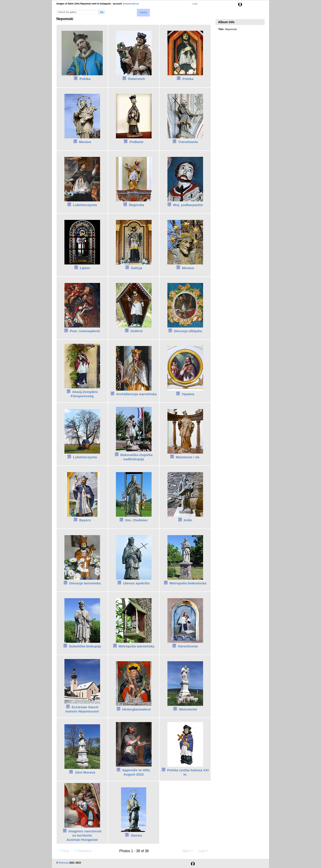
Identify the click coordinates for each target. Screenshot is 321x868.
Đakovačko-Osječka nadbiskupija (136, 457)
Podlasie (137, 142)
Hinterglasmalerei (136, 709)
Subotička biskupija (85, 646)
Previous (82, 851)
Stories (136, 835)
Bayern (85, 520)
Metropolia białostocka (188, 583)
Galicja (136, 268)
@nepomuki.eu (131, 4)
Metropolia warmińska (136, 646)
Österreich (136, 79)
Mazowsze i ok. (188, 457)
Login (195, 4)
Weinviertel (188, 709)
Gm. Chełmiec (136, 520)
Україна (188, 394)
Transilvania (188, 142)
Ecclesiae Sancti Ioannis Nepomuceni (82, 709)
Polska (85, 79)
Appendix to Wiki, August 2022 (136, 772)
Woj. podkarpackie (188, 205)
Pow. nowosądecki (85, 331)
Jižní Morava (85, 772)
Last (204, 851)
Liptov (85, 268)
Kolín (188, 520)
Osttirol (136, 331)
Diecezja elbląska (188, 331)
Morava (85, 142)
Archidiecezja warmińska (136, 394)
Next (188, 851)
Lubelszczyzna (85, 205)
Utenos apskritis (137, 583)
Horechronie (188, 646)
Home (143, 12)
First (63, 851)
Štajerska (136, 205)
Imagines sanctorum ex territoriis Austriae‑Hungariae (84, 835)
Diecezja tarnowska (85, 583)
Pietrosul (64, 863)
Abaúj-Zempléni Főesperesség (84, 394)
